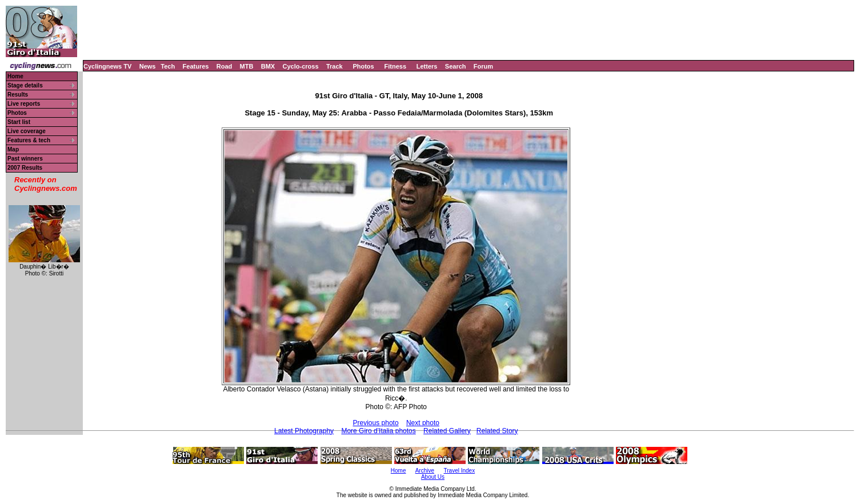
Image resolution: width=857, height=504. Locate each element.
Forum (483, 66)
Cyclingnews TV (107, 66)
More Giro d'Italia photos (378, 431)
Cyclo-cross (301, 66)
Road (225, 66)
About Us (433, 477)
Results (18, 95)
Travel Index (460, 471)
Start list (19, 122)
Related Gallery (447, 431)
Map (13, 149)
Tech (168, 66)
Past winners (25, 159)
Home (15, 76)
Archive (425, 471)
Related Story (497, 431)
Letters (427, 66)
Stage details (25, 85)
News (148, 66)
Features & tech (29, 140)
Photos (363, 66)
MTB (247, 66)
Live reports (24, 104)
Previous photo (376, 423)
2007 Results (25, 168)
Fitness (395, 66)
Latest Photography (304, 431)
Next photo (423, 423)
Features (196, 66)
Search (456, 66)
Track (335, 66)
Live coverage (27, 131)
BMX (268, 66)
